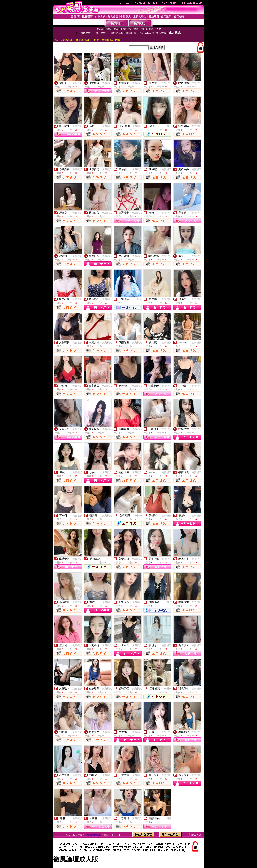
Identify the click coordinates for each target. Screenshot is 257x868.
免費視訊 (77, 83)
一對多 (138, 299)
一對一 (168, 126)
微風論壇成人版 (94, 835)
